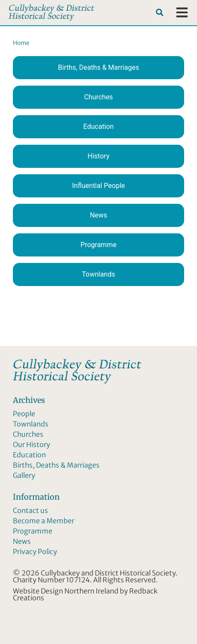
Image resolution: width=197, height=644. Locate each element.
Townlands (98, 274)
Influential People (98, 186)
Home (21, 43)
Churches (98, 97)
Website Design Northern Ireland (66, 591)
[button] (159, 13)
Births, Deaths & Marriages (98, 67)
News (98, 215)
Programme (99, 245)
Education (98, 127)
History (98, 156)
